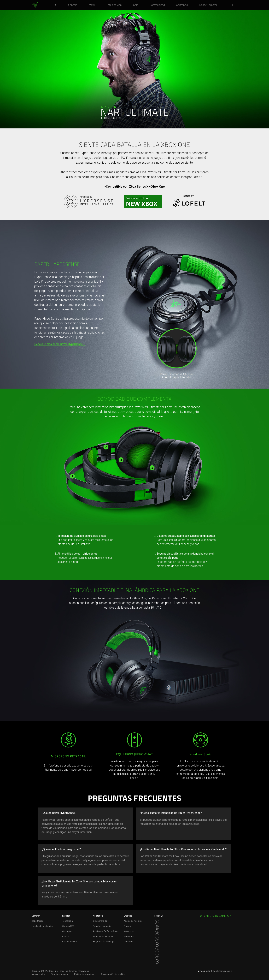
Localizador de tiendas (42, 926)
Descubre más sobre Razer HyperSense (59, 344)
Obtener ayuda (100, 921)
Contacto (128, 942)
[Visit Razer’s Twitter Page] (157, 939)
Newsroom (129, 931)
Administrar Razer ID (103, 936)
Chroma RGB (68, 926)
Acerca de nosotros (133, 921)
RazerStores (37, 921)
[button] (234, 5)
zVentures (129, 936)
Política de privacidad (84, 974)
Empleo (127, 926)
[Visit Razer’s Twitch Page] (157, 956)
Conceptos (67, 931)
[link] (35, 5)
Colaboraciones (70, 942)
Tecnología (68, 921)
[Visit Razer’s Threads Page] (157, 933)
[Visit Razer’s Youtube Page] (157, 945)
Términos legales (60, 974)
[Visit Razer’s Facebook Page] (157, 922)
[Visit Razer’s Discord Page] (157, 961)
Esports (66, 936)
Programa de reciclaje (103, 942)
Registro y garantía (102, 926)
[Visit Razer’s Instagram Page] (157, 928)
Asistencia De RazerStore (105, 931)
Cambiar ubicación (223, 971)
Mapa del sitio (38, 974)
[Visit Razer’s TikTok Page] (157, 950)
